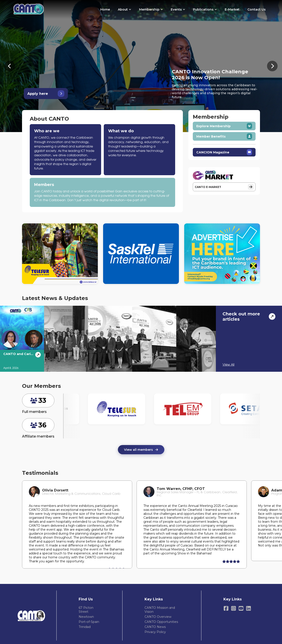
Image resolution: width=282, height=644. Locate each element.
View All (228, 365)
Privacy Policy (155, 632)
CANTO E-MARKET (224, 187)
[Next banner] (272, 66)
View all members (141, 450)
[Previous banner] (10, 66)
